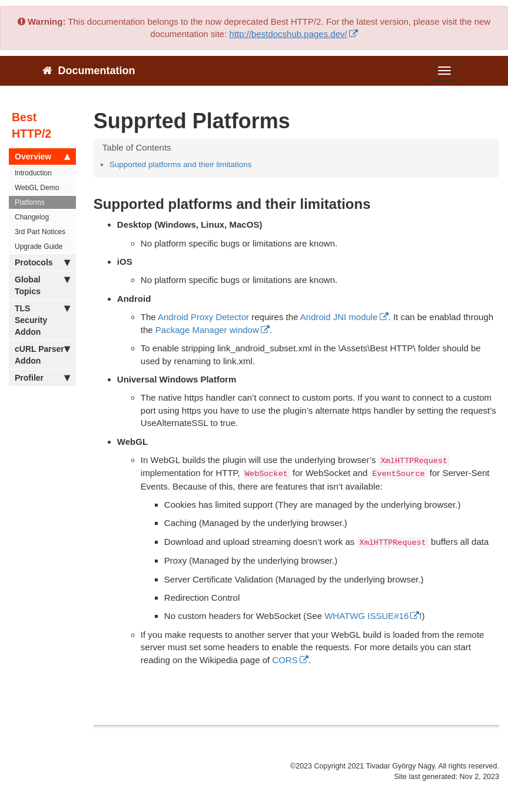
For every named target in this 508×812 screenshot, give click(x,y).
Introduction (33, 173)
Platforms (30, 202)
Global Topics (42, 285)
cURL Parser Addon (42, 354)
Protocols (42, 262)
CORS (285, 660)
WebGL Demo (37, 188)
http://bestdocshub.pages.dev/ (288, 34)
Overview (42, 157)
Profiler (42, 378)
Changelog (32, 217)
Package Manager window (207, 330)
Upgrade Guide (39, 247)
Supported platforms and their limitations (181, 164)
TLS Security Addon (42, 320)
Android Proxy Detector (203, 317)
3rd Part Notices (40, 232)
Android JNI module (339, 317)
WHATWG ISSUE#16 (366, 616)
